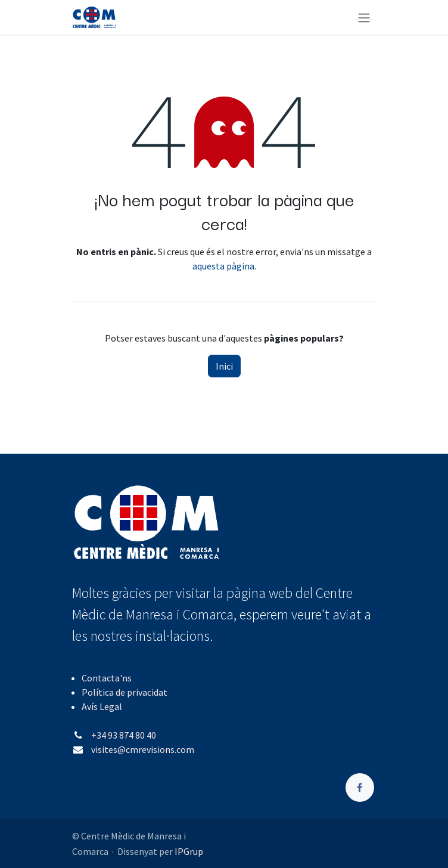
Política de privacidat (125, 692)
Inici (224, 366)
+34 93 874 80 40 (124, 735)
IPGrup (189, 851)
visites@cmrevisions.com (143, 749)
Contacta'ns (107, 678)
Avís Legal (102, 706)
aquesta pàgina (223, 266)
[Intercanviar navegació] (364, 17)
